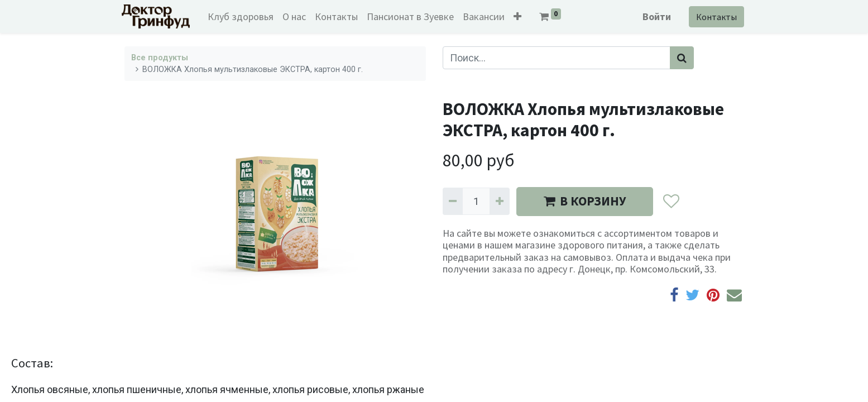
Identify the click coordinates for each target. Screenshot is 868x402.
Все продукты (160, 58)
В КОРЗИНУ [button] (585, 201)
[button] (520, 16)
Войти (654, 16)
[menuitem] (243, 16)
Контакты (714, 17)
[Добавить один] (500, 201)
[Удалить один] (453, 201)
